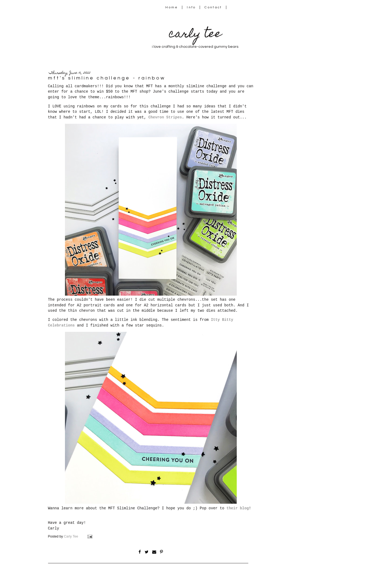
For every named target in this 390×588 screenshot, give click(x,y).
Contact (213, 7)
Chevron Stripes (165, 117)
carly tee (195, 35)
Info (191, 7)
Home (172, 7)
